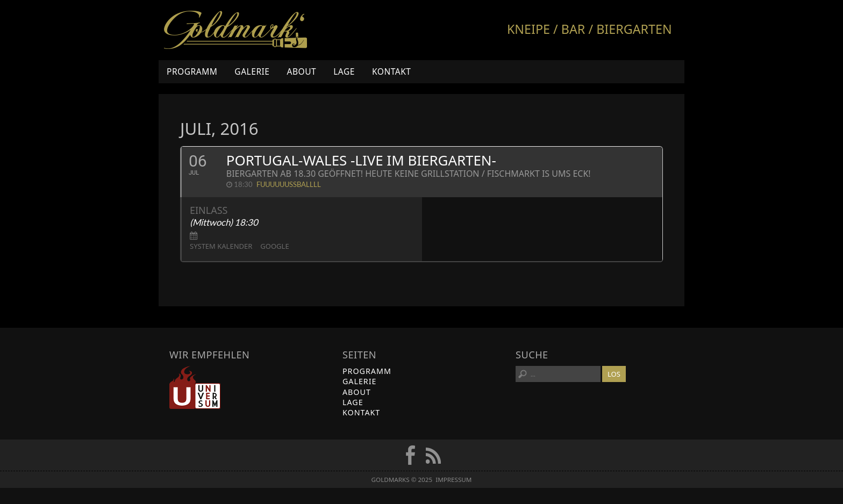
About (301, 71)
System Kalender (221, 246)
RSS (433, 455)
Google (274, 246)
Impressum (453, 480)
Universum (195, 387)
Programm (192, 71)
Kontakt (392, 71)
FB (410, 455)
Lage (344, 71)
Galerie (252, 71)
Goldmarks (235, 30)
